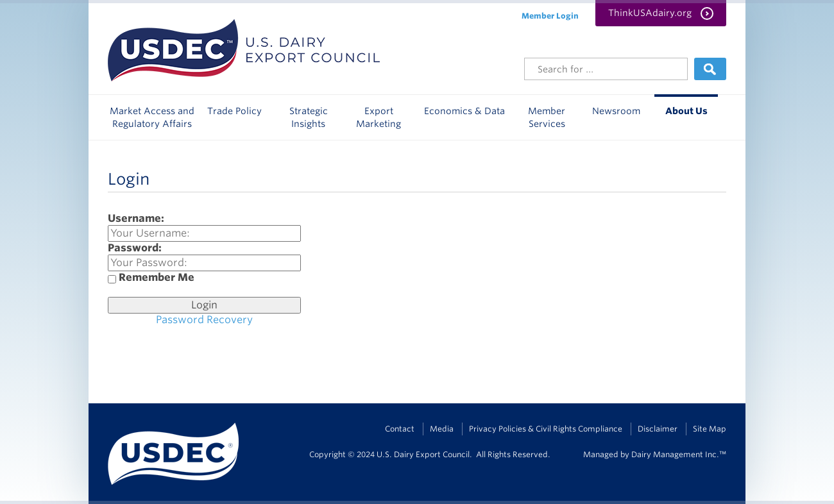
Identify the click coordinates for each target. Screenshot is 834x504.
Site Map (710, 429)
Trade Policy (234, 111)
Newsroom (616, 111)
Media (442, 429)
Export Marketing (379, 117)
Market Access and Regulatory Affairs (152, 117)
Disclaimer (658, 429)
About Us (686, 111)
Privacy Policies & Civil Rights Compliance (546, 429)
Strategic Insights (309, 117)
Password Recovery (204, 320)
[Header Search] (606, 69)
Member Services (547, 117)
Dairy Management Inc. (675, 454)
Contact (400, 429)
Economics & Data (464, 111)
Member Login (550, 16)
